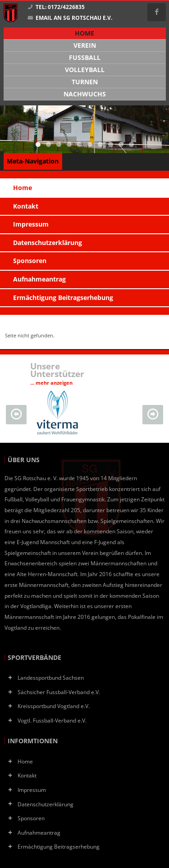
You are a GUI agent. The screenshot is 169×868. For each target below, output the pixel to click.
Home (25, 761)
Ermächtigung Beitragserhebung (59, 846)
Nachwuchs (85, 94)
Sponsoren (31, 818)
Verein (85, 45)
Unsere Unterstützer (57, 373)
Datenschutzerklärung (46, 804)
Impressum (32, 790)
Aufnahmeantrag (39, 832)
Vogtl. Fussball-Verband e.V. (52, 720)
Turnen (85, 82)
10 (131, 144)
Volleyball (85, 70)
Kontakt (27, 775)
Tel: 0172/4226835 (56, 7)
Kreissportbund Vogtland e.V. (54, 706)
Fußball (85, 58)
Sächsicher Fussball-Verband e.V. (59, 692)
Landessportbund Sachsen (51, 677)
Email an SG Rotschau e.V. (70, 18)
